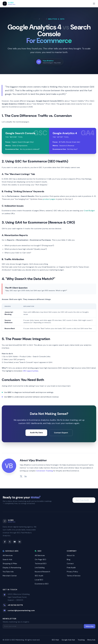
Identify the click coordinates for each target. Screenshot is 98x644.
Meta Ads (91, 640)
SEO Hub (55, 640)
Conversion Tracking (44, 471)
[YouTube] (15, 542)
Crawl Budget (89, 211)
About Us (71, 555)
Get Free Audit (84, 500)
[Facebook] (5, 542)
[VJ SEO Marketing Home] (9, 4)
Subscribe (90, 626)
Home (36, 19)
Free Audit (71, 568)
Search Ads (7, 559)
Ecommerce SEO (42, 584)
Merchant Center (10, 576)
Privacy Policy (72, 572)
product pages (49, 199)
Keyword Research (42, 572)
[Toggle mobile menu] (94, 4)
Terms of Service (74, 576)
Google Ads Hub (68, 640)
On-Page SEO (40, 559)
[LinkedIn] (20, 542)
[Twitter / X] (10, 542)
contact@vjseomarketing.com (21, 610)
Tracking (81, 640)
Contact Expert (61, 433)
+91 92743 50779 (15, 605)
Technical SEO (41, 564)
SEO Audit (39, 576)
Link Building (40, 568)
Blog (43, 19)
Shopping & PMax (10, 564)
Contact (70, 564)
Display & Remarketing (12, 568)
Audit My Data (36, 433)
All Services (8, 555)
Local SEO (39, 580)
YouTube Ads (8, 572)
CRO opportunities (31, 371)
